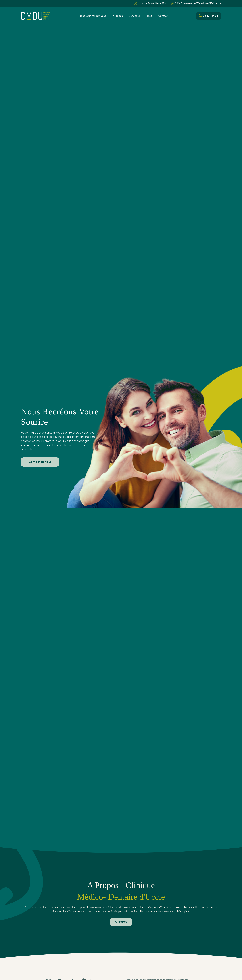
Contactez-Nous (40, 462)
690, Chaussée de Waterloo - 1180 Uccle (198, 3)
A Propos (118, 16)
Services (134, 16)
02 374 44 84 (208, 16)
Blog (149, 16)
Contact (162, 16)
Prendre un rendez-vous (93, 16)
